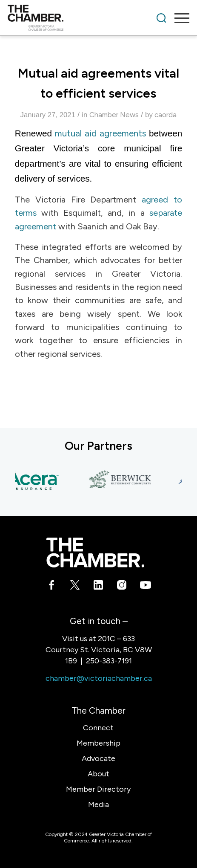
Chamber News (114, 115)
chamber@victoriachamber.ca (99, 678)
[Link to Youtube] (145, 587)
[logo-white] (95, 553)
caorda (166, 115)
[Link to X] (75, 587)
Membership (98, 743)
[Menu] (178, 18)
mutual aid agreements (100, 133)
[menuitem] (161, 18)
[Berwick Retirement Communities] (123, 480)
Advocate (98, 758)
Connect (98, 728)
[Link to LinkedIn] (98, 587)
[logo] (80, 18)
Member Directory (98, 789)
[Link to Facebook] (52, 587)
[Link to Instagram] (122, 587)
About (98, 774)
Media (98, 804)
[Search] (161, 18)
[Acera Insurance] (33, 480)
